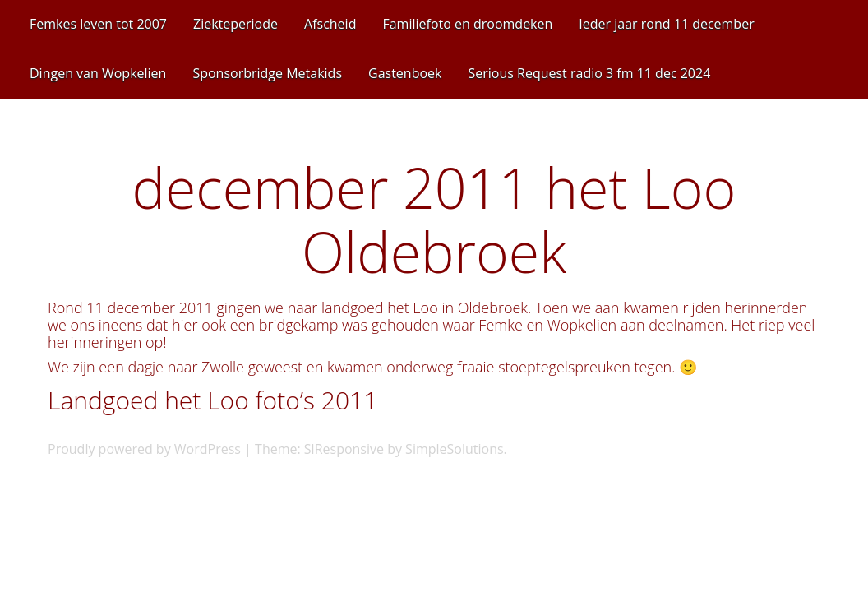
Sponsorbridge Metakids (267, 73)
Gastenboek (405, 73)
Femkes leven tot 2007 (98, 24)
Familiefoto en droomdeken (467, 24)
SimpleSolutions (455, 449)
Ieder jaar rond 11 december (666, 24)
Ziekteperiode (235, 24)
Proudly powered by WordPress (144, 449)
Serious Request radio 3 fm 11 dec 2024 (589, 73)
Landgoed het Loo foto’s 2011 (212, 400)
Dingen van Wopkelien (98, 73)
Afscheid (330, 24)
